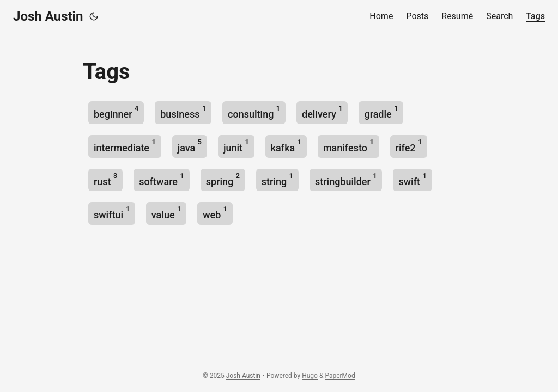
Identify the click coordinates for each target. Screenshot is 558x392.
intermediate (125, 146)
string (277, 179)
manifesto (348, 146)
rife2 (409, 146)
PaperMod (340, 376)
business (183, 112)
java (190, 146)
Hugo (310, 376)
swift (412, 179)
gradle (381, 112)
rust (105, 179)
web (215, 213)
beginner (116, 112)
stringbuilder (346, 179)
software (161, 179)
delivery (322, 112)
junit (236, 146)
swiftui (112, 213)
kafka (286, 146)
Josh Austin (48, 16)
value (166, 213)
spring (223, 179)
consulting (254, 112)
